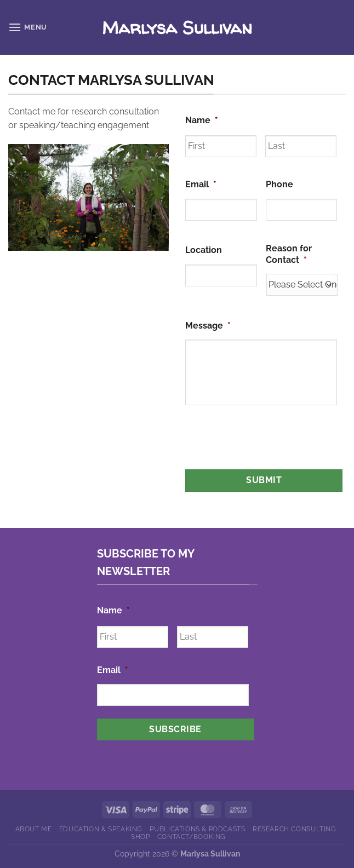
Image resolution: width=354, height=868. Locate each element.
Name (202, 120)
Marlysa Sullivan (177, 27)
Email (201, 184)
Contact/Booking (192, 837)
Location (204, 250)
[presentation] (269, 444)
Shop (140, 837)
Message (208, 326)
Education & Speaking (101, 829)
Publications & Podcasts (197, 829)
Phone (279, 184)
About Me (34, 829)
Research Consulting (295, 829)
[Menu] (28, 27)
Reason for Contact (289, 254)
